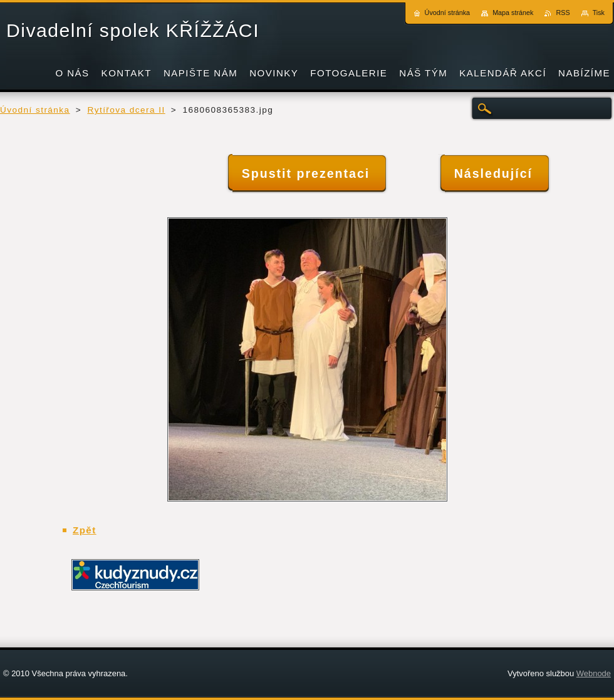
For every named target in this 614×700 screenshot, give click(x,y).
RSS (563, 13)
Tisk (599, 13)
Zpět (85, 530)
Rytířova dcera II (126, 110)
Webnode (594, 673)
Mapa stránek (513, 13)
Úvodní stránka (35, 110)
